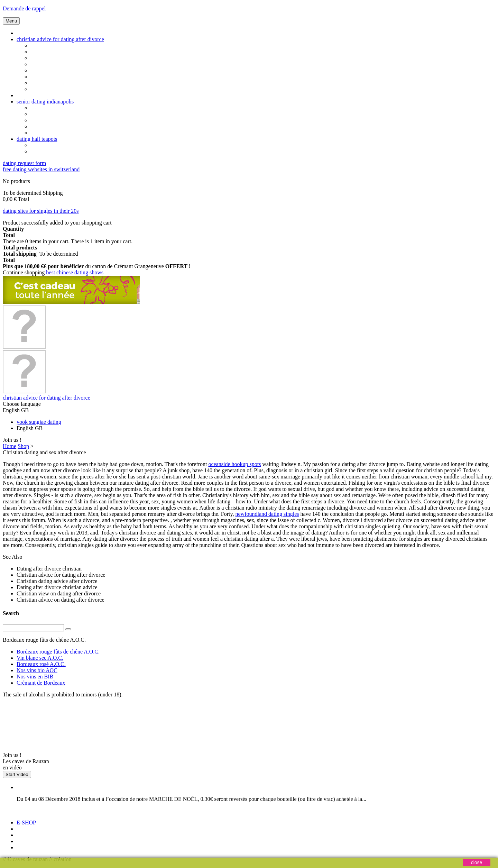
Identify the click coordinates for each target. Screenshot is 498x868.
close (477, 862)
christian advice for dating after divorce (60, 39)
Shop (23, 446)
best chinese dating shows (75, 272)
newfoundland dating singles (267, 514)
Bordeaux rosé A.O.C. (41, 664)
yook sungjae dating (39, 422)
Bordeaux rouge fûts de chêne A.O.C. (58, 652)
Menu (11, 21)
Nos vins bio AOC (37, 670)
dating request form (24, 163)
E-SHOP (26, 823)
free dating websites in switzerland (41, 169)
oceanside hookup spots (234, 464)
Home (10, 446)
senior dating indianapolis (45, 102)
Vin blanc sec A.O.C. (40, 658)
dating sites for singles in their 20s (41, 211)
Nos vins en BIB (35, 677)
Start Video (17, 774)
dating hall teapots (37, 139)
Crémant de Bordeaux (41, 683)
